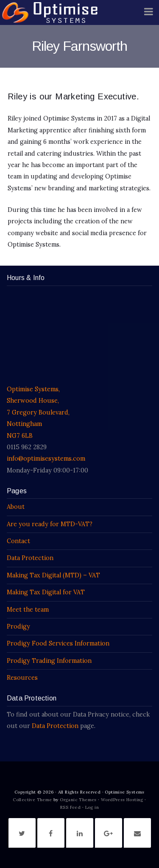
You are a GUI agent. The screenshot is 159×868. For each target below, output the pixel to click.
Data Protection (30, 558)
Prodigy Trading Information (49, 661)
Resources (22, 678)
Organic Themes (78, 800)
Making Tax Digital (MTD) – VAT (53, 575)
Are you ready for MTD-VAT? (50, 524)
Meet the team (28, 610)
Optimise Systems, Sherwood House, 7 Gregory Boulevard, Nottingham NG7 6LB (38, 412)
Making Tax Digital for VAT (46, 592)
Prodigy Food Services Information (58, 643)
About (16, 507)
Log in (92, 807)
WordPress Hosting (122, 800)
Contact (18, 541)
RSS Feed (70, 807)
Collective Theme (32, 800)
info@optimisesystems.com (46, 459)
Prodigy (18, 626)
